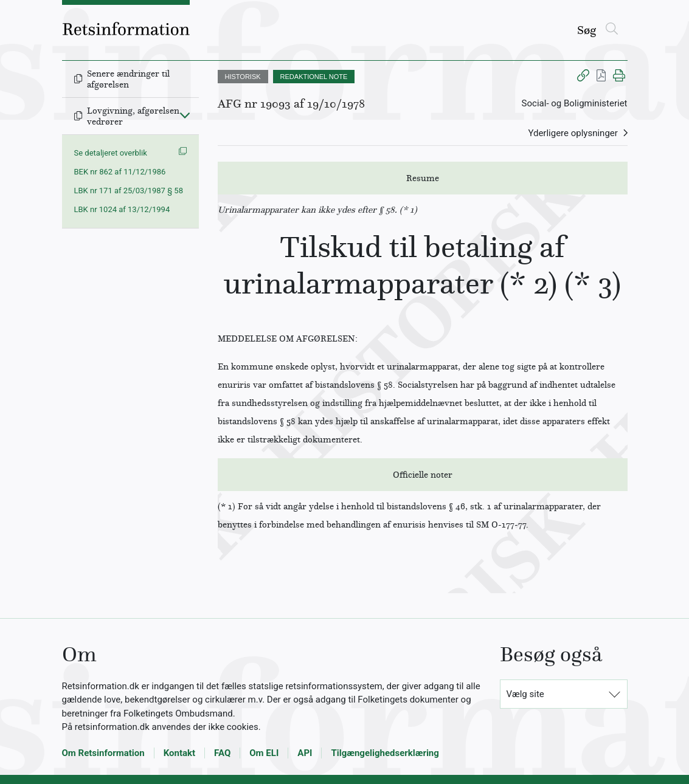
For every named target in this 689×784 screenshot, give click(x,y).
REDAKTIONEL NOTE (314, 77)
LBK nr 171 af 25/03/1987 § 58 (129, 191)
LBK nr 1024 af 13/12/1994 (122, 209)
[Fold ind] (185, 115)
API (305, 753)
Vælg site (525, 694)
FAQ (222, 753)
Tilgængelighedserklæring (385, 753)
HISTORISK (243, 77)
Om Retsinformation (103, 753)
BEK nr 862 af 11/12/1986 (120, 172)
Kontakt (179, 753)
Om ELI (264, 753)
